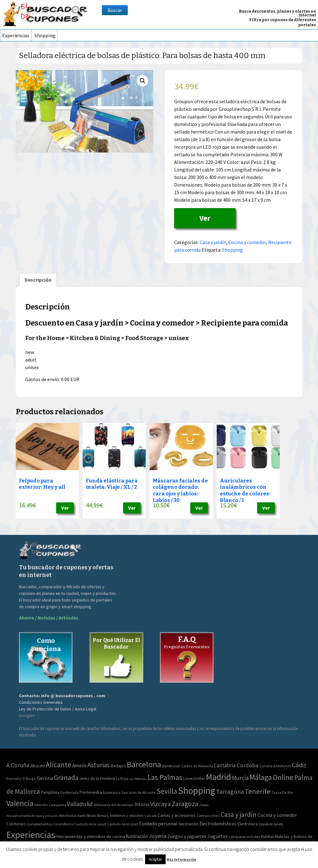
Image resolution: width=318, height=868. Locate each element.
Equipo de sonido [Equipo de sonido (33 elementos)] (271, 824)
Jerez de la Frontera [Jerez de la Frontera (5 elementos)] (97, 778)
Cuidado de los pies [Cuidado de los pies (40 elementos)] (123, 824)
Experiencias (16, 35)
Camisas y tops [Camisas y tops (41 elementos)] (208, 816)
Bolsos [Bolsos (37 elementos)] (91, 816)
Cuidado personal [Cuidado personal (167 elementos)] (158, 824)
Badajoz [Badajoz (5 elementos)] (118, 766)
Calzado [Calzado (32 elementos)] (151, 816)
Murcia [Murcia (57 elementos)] (240, 778)
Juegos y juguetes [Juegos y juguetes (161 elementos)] (187, 836)
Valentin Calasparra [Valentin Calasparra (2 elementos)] (50, 805)
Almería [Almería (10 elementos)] (79, 766)
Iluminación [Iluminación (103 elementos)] (137, 836)
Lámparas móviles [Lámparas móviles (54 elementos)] (244, 837)
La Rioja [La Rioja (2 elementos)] (122, 778)
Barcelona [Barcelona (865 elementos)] (144, 764)
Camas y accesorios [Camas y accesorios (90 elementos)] (177, 815)
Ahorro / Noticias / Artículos (49, 618)
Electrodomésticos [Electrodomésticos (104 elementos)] (218, 824)
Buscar (115, 10)
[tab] (38, 280)
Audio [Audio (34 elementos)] (82, 816)
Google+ (27, 715)
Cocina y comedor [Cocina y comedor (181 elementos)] (277, 815)
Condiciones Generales (41, 702)
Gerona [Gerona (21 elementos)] (45, 778)
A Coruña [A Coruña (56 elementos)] (18, 765)
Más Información (181, 859)
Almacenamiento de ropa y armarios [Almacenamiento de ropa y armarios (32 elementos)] (32, 816)
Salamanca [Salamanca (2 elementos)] (112, 792)
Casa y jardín (213, 242)
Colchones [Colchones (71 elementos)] (16, 824)
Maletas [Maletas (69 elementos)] (267, 837)
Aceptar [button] (155, 859)
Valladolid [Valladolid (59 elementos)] (80, 804)
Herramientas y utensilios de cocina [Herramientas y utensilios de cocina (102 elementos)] (91, 836)
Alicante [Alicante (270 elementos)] (59, 765)
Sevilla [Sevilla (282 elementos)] (167, 791)
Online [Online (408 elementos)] (283, 777)
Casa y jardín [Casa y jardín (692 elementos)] (238, 814)
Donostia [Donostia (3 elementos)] (14, 778)
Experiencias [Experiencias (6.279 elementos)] (31, 835)
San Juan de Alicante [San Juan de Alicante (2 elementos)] (138, 792)
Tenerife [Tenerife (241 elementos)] (258, 791)
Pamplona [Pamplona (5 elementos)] (50, 792)
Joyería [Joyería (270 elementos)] (158, 836)
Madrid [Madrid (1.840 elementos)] (218, 777)
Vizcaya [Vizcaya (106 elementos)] (160, 804)
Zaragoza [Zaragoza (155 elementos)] (185, 804)
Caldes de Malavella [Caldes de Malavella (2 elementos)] (197, 766)
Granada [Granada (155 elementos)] (66, 778)
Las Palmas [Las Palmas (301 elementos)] (165, 777)
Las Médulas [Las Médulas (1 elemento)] (138, 779)
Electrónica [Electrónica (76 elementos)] (248, 824)
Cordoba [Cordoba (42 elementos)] (247, 765)
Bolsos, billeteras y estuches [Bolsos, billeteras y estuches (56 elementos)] (120, 815)
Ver (205, 218)
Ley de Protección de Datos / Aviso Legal (58, 709)
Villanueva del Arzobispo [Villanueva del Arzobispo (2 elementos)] (114, 805)
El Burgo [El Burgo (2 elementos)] (29, 778)
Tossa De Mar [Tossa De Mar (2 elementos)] (282, 792)
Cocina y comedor (247, 242)
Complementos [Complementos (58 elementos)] (39, 824)
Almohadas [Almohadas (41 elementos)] (68, 816)
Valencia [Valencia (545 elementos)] (20, 803)
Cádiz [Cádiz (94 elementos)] (299, 765)
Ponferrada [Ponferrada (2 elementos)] (69, 792)
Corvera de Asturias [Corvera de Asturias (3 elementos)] (275, 766)
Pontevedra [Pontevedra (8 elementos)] (91, 792)
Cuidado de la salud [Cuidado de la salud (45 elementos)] (90, 824)
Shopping (45, 35)
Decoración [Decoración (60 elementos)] (188, 824)
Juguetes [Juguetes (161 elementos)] (218, 836)
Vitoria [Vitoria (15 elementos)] (142, 804)
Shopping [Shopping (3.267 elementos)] (197, 790)
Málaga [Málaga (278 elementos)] (261, 777)
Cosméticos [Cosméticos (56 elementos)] (63, 824)
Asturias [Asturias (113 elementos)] (99, 765)
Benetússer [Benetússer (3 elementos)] (171, 766)
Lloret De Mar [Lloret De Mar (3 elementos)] (194, 778)
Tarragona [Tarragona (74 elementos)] (230, 791)
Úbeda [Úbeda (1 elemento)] (204, 805)
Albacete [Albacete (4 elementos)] (38, 766)
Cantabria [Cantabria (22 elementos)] (225, 765)
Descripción (38, 280)
